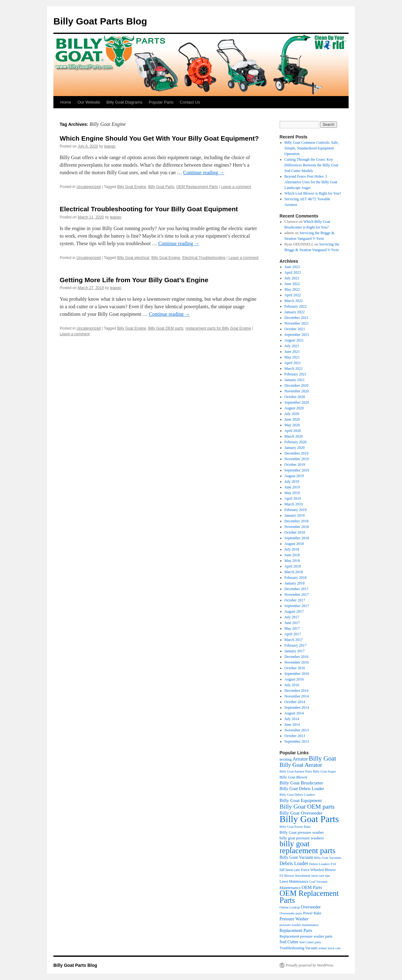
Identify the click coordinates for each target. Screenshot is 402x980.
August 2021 (294, 340)
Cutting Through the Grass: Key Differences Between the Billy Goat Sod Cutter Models (312, 165)
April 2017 (293, 634)
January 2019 (295, 515)
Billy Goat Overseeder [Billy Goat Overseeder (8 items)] (301, 813)
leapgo (110, 146)
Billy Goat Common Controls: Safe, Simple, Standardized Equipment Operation (312, 148)
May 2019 (292, 493)
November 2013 (297, 730)
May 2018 (292, 561)
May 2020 (292, 425)
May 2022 (292, 289)
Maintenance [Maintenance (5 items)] (290, 888)
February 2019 (296, 510)
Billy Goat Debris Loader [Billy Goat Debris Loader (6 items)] (302, 789)
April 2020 (293, 431)
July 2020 (292, 414)
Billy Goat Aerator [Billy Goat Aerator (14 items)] (301, 765)
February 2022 (296, 306)
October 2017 (295, 600)
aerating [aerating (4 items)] (286, 759)
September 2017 (297, 606)
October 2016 (295, 668)
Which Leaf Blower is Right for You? (313, 193)
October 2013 (295, 736)
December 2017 (296, 589)
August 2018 (294, 544)
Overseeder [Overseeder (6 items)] (311, 907)
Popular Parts (161, 102)
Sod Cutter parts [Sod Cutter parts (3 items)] (310, 942)
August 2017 (294, 611)
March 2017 (294, 640)
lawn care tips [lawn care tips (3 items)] (321, 876)
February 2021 (296, 374)
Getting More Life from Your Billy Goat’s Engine (134, 280)
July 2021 (292, 346)
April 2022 (293, 295)
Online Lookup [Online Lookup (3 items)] (290, 907)
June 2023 (292, 267)
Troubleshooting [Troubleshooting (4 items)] (292, 948)
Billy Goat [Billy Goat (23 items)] (322, 758)
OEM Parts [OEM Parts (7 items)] (312, 887)
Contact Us (190, 102)
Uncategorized (88, 187)
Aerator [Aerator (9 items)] (300, 759)
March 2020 (294, 436)
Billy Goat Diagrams (125, 102)
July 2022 (292, 278)
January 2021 (295, 380)
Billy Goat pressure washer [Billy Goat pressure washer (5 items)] (302, 832)
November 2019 (297, 459)
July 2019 (292, 482)
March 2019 (294, 504)
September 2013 (297, 741)
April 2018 (293, 566)
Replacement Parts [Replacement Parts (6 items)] (296, 931)
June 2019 (292, 487)
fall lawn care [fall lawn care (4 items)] (290, 870)
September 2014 (297, 708)
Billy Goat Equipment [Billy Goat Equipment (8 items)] (301, 800)
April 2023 (293, 272)
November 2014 (297, 696)
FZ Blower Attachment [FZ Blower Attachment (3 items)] (295, 876)
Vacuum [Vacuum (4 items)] (311, 948)
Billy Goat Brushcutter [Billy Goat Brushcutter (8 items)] (301, 783)
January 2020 (295, 448)
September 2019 (297, 470)
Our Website (89, 102)
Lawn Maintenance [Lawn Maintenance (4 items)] (294, 881)
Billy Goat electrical (133, 258)
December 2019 (296, 453)
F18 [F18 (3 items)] (333, 864)
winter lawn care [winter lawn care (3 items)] (330, 948)
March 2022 (294, 301)
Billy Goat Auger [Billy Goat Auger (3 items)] (324, 771)
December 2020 (296, 385)
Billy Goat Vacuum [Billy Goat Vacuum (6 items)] (296, 857)
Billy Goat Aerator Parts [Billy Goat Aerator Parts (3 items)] (296, 771)
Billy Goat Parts (161, 187)
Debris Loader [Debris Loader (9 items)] (294, 863)
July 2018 (292, 549)
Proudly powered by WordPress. (310, 965)
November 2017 (297, 595)
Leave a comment (236, 187)
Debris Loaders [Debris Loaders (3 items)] (319, 864)
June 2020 (292, 419)
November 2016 (297, 662)
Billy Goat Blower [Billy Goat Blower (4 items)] (293, 777)
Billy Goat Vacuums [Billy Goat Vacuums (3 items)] (328, 858)
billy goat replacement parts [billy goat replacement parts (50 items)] (307, 847)
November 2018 (297, 527)
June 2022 (292, 284)
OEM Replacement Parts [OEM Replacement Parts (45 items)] (309, 897)
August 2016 (294, 679)
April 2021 (293, 363)
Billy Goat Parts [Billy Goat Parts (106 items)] (309, 819)
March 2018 (294, 572)
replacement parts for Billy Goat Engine (218, 328)
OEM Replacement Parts (197, 187)
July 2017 (292, 617)
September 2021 (297, 335)
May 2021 (292, 357)
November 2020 (297, 391)
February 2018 (296, 578)
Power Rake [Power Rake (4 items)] (312, 913)
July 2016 (292, 685)
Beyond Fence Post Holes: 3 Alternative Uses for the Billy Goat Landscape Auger (311, 182)
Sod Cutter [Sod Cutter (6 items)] (289, 942)
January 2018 (295, 583)
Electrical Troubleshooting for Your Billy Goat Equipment (149, 209)
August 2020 (294, 408)
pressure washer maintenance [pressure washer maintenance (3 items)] (299, 925)
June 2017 (292, 623)
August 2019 (294, 476)
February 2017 (296, 645)
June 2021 (292, 352)
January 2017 (295, 651)
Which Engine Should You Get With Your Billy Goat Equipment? (159, 138)
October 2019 (295, 465)
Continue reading (204, 172)
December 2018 (296, 521)
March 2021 (294, 369)
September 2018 (297, 538)
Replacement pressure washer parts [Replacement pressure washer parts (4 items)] (306, 936)
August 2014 (294, 713)
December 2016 (296, 657)
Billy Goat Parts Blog (100, 21)
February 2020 (296, 442)
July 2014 (292, 719)
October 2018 (295, 532)
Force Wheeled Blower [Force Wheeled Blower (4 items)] (318, 870)
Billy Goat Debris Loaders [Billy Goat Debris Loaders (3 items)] (297, 795)
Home (66, 102)
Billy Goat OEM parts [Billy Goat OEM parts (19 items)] (307, 806)
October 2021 (295, 329)
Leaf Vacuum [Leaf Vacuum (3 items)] (318, 882)
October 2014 (295, 702)
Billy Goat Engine (132, 187)
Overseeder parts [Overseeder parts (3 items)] (291, 913)
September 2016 (297, 674)
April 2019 (293, 498)
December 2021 (296, 318)
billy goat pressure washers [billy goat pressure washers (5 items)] (302, 838)
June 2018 (292, 555)
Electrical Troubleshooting (204, 258)
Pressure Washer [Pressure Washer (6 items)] (294, 919)
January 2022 (295, 312)
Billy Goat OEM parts (166, 328)
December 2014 (296, 691)
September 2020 (297, 402)
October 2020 (295, 397)
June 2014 (292, 724)
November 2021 (297, 323)
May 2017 (292, 628)
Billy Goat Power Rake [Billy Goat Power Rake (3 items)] (295, 827)
